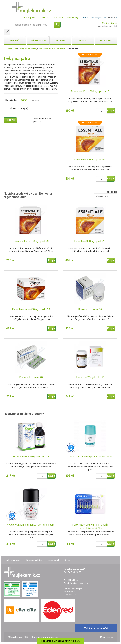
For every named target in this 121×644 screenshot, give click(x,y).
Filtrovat (10, 120)
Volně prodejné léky (28, 49)
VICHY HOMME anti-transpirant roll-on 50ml (31, 525)
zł (116, 18)
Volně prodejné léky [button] (38, 40)
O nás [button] (46, 18)
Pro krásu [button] (83, 40)
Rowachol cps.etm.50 (90, 309)
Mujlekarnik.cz (10, 49)
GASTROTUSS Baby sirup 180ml (31, 457)
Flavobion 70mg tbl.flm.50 (90, 377)
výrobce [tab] (36, 100)
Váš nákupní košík (109, 23)
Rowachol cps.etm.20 (31, 377)
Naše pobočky (54, 560)
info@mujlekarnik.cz (79, 583)
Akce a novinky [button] (106, 40)
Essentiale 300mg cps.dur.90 (90, 160)
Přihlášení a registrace (94, 18)
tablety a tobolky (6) (19, 108)
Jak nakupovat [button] (30, 18)
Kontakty (59, 18)
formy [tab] (24, 100)
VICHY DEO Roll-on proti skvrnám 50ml (90, 457)
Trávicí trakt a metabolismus (52, 49)
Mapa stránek (107, 637)
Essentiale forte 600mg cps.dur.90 (31, 309)
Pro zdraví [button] (60, 40)
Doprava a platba (34, 560)
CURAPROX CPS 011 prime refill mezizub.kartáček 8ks (90, 526)
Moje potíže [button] (15, 40)
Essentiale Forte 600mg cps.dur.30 (90, 91)
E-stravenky (73, 18)
